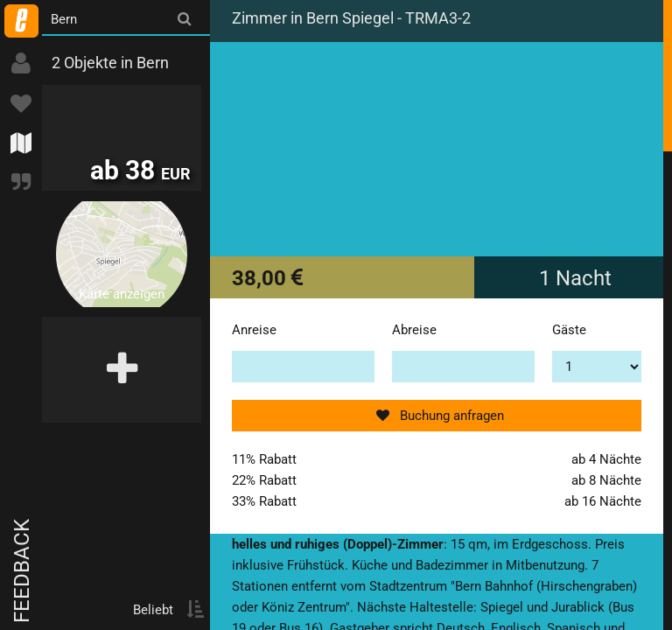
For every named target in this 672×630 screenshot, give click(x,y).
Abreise (414, 330)
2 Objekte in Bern (110, 63)
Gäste (569, 330)
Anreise (254, 330)
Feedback (22, 571)
